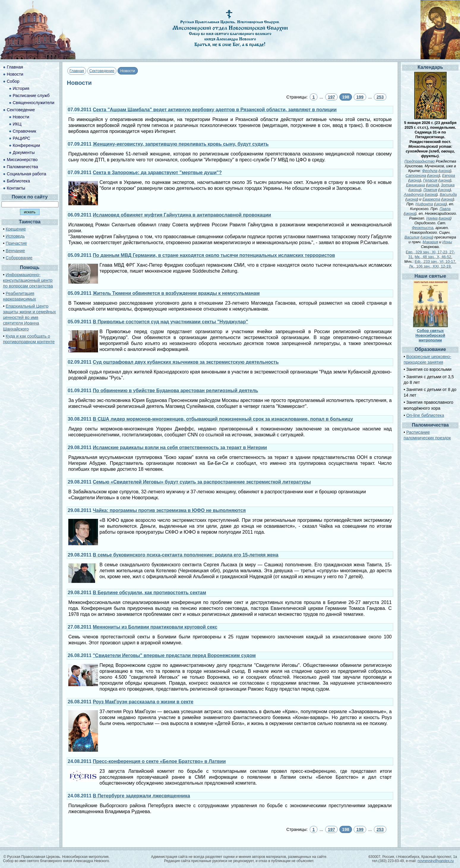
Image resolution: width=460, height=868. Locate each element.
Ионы (447, 242)
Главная (77, 71)
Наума (432, 218)
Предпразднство (420, 161)
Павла (445, 209)
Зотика (448, 185)
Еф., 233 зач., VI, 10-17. (435, 261)
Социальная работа (27, 174)
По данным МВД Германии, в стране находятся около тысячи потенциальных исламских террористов (214, 255)
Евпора (449, 175)
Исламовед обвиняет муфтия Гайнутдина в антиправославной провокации (182, 215)
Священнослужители (34, 103)
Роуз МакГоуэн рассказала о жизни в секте (143, 702)
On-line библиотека (425, 415)
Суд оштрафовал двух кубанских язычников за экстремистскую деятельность (186, 362)
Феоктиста (423, 228)
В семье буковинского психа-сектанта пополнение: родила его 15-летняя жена (186, 555)
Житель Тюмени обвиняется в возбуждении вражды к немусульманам (176, 293)
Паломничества (23, 167)
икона (445, 171)
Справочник (24, 131)
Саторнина (416, 175)
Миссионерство (22, 160)
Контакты (16, 188)
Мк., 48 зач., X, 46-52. (433, 257)
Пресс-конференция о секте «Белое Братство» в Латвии (159, 761)
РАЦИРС (22, 138)
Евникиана (415, 185)
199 (360, 97)
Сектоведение (102, 71)
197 (331, 97)
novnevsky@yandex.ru (436, 861)
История (21, 88)
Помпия (430, 190)
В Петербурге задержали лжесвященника (142, 796)
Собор (13, 81)
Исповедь (15, 236)
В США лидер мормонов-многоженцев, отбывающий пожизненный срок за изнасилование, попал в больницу (223, 419)
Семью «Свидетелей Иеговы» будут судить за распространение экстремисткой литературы (202, 482)
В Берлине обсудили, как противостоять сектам (150, 593)
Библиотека (18, 181)
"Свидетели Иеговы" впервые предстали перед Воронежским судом (174, 655)
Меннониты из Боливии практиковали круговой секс (155, 627)
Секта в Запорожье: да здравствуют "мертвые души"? (157, 173)
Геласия (430, 180)
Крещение (16, 229)
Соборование (19, 258)
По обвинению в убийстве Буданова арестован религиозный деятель (176, 391)
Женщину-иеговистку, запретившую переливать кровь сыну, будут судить (181, 144)
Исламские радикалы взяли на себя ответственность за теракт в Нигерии (180, 447)
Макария (430, 242)
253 (380, 97)
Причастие (16, 243)
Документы (24, 152)
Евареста (431, 199)
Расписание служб (31, 96)
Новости (15, 74)
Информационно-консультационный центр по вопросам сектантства (28, 280)
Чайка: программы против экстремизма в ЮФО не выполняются (169, 510)
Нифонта (424, 204)
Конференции (26, 145)
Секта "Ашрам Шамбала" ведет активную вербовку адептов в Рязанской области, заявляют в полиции (215, 110)
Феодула (430, 171)
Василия (412, 237)
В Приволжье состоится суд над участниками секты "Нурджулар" (171, 322)
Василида (448, 194)
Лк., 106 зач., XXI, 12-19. (430, 266)
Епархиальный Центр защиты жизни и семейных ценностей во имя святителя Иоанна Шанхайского (29, 318)
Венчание (15, 251)
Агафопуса (414, 194)
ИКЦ (17, 124)
